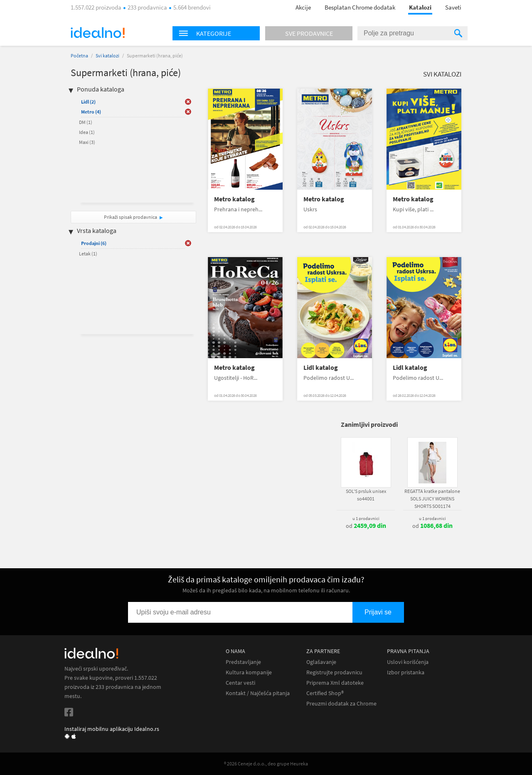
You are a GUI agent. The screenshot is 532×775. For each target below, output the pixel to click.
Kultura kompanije (249, 672)
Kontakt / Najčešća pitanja (258, 693)
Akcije (303, 7)
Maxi (87, 142)
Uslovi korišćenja (408, 662)
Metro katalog (234, 199)
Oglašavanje (321, 662)
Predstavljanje (243, 662)
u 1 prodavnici (366, 518)
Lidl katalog (321, 368)
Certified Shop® (325, 693)
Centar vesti (240, 683)
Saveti (453, 7)
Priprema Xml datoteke (335, 683)
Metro (91, 112)
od (366, 526)
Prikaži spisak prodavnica (131, 217)
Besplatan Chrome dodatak (360, 7)
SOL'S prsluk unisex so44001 (366, 495)
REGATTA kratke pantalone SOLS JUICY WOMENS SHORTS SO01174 (432, 499)
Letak (88, 254)
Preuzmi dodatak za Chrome (341, 704)
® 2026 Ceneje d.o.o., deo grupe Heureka (266, 764)
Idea (87, 132)
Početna (79, 56)
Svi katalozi (107, 56)
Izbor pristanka (406, 672)
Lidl (88, 102)
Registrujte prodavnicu (334, 672)
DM (86, 122)
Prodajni (94, 243)
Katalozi (420, 7)
